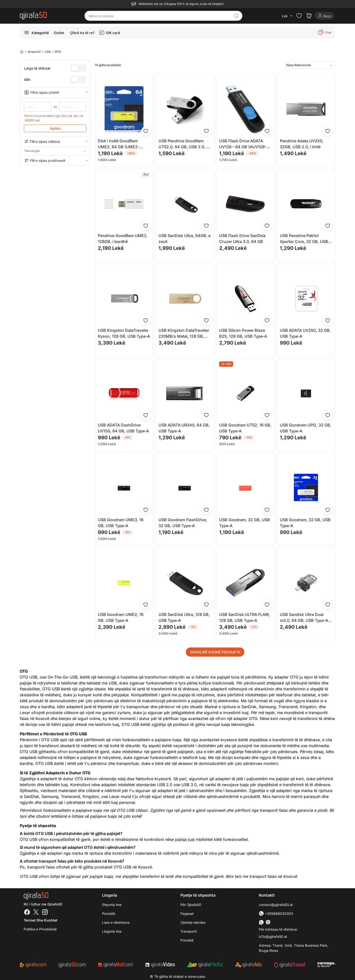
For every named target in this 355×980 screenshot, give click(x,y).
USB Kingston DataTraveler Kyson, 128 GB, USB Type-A (124, 333)
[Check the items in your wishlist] (299, 16)
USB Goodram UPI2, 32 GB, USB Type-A (306, 428)
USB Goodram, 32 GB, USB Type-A (245, 523)
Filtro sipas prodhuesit (55, 160)
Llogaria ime (112, 931)
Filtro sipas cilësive (55, 141)
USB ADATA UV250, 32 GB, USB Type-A (305, 333)
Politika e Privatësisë (40, 929)
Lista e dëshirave (116, 922)
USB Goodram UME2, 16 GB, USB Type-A (121, 617)
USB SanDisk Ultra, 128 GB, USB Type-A (184, 617)
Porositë (109, 914)
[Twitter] (36, 913)
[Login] (324, 16)
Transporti (189, 931)
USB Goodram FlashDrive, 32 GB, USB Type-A (183, 523)
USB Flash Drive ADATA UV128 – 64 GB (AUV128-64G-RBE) (243, 144)
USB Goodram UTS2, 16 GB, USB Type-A (245, 428)
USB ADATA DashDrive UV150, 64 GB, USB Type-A (123, 428)
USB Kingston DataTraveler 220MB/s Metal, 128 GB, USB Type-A (184, 333)
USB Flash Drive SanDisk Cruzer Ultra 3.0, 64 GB (242, 239)
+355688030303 (276, 914)
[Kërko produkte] (160, 16)
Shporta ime (112, 905)
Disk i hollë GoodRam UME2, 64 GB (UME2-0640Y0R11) (119, 144)
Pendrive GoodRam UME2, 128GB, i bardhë (123, 239)
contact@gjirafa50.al (276, 905)
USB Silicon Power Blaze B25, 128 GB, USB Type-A (243, 333)
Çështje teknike (193, 922)
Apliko (55, 128)
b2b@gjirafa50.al (273, 936)
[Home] (22, 52)
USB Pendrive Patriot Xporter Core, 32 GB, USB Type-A (304, 239)
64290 (73, 107)
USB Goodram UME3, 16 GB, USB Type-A (121, 523)
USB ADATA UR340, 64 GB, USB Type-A (184, 428)
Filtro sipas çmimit (55, 92)
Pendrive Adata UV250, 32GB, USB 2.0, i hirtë (302, 144)
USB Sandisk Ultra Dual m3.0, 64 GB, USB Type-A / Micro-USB (305, 618)
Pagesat (187, 914)
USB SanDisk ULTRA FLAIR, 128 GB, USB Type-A (245, 617)
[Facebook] (27, 913)
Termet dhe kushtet (41, 920)
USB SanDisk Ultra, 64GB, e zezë (185, 239)
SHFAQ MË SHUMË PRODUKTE (215, 652)
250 (38, 107)
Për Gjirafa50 (191, 905)
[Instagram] (45, 913)
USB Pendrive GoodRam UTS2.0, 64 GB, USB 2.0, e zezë (184, 144)
